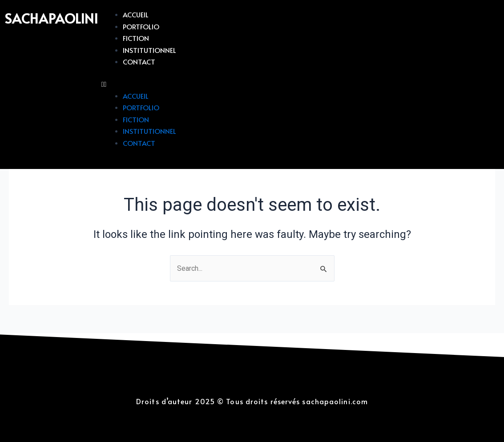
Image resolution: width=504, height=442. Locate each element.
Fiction (136, 38)
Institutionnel (150, 50)
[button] (300, 84)
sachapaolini (54, 18)
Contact (140, 61)
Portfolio (142, 26)
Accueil (136, 14)
